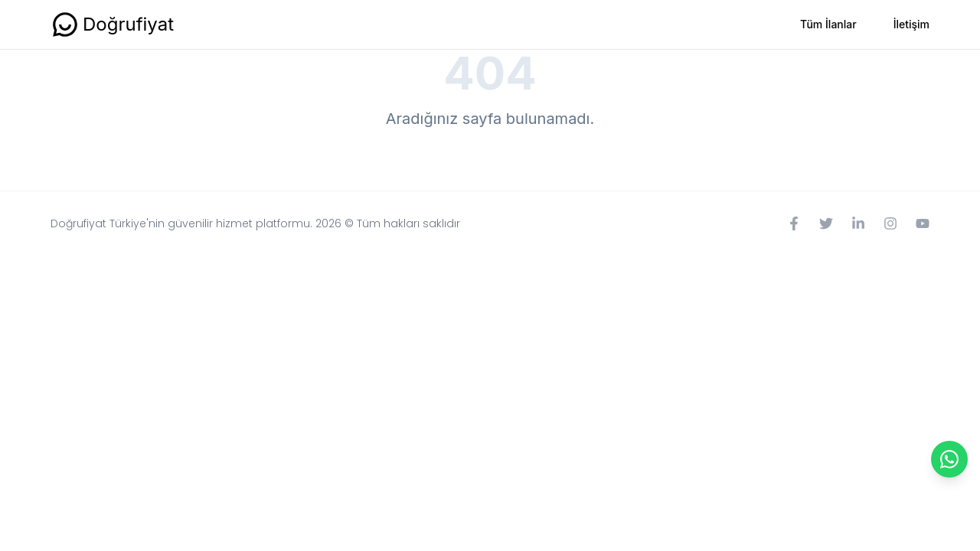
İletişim (911, 24)
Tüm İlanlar (828, 24)
